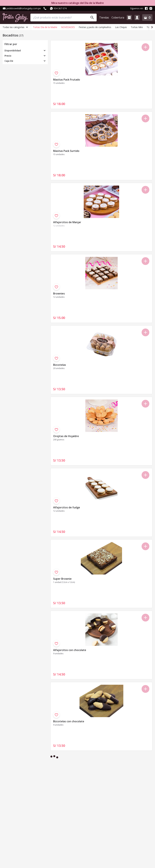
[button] (129, 18)
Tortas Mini (137, 27)
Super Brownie (62, 579)
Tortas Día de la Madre (45, 27)
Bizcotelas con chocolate (69, 721)
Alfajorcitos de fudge (67, 507)
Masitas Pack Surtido (66, 151)
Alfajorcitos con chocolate (70, 650)
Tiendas (104, 18)
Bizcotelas (60, 365)
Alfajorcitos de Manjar (67, 222)
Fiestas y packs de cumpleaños (95, 27)
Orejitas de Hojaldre (66, 436)
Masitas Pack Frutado (67, 80)
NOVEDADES (68, 27)
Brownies (59, 293)
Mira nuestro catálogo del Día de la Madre (78, 3)
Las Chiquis (121, 27)
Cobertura (118, 18)
